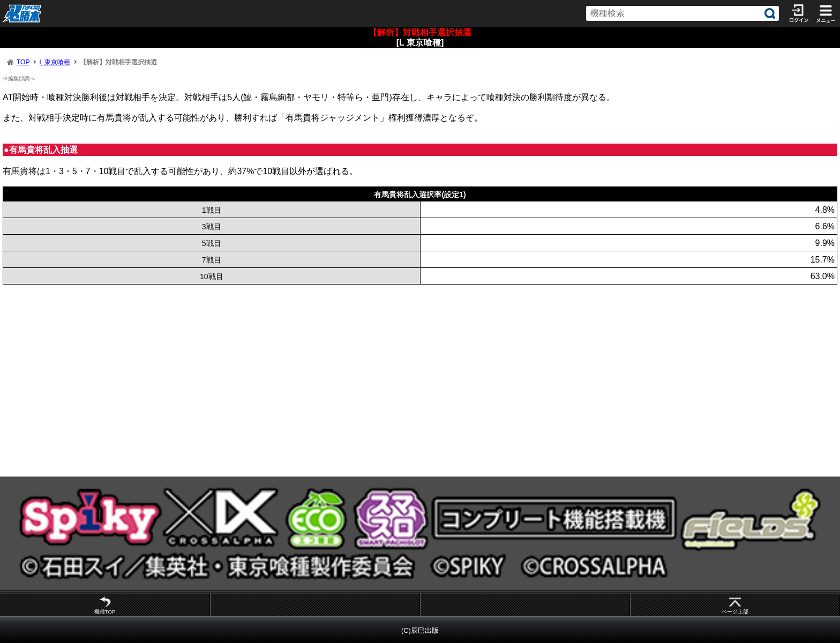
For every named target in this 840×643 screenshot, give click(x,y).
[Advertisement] (321, 380)
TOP (23, 62)
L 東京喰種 (55, 62)
